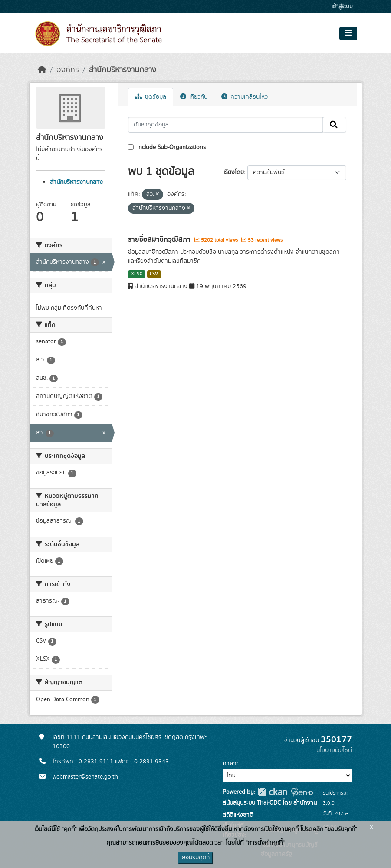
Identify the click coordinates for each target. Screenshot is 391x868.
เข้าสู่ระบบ (342, 7)
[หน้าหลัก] (42, 70)
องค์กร (68, 70)
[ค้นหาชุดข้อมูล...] (225, 125)
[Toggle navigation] (348, 33)
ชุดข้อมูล (151, 97)
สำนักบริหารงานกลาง (123, 70)
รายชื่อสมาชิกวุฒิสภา (160, 239)
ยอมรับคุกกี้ (196, 858)
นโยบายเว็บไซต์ (334, 750)
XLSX (137, 274)
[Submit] (334, 125)
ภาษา (230, 764)
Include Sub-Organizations (167, 147)
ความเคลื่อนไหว (245, 97)
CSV (154, 274)
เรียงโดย (234, 172)
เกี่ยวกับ (194, 97)
